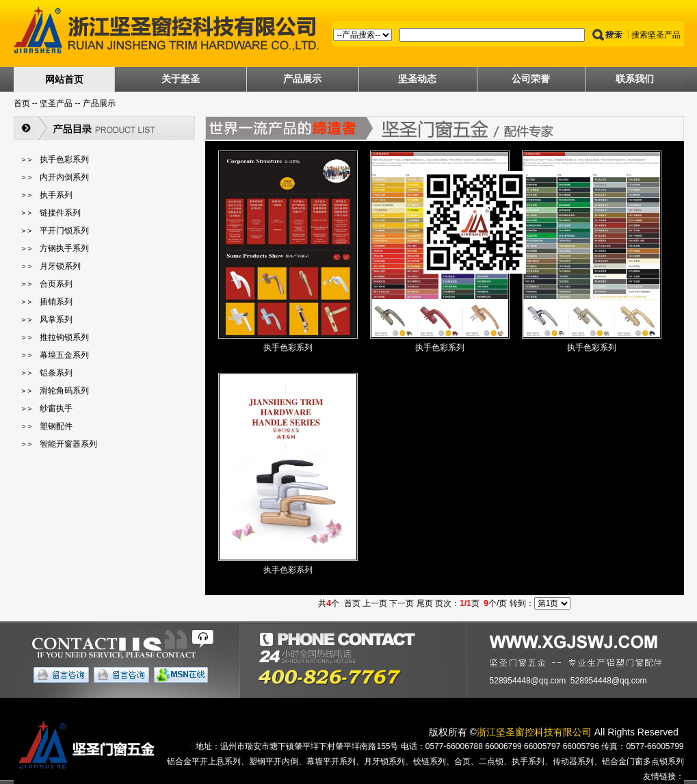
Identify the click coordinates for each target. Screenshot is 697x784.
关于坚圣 (181, 79)
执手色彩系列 (64, 159)
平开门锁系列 (64, 231)
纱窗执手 (56, 408)
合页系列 (56, 284)
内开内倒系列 (64, 177)
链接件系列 (60, 213)
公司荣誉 (531, 79)
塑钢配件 (56, 426)
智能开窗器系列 (68, 444)
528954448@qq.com (528, 681)
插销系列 (56, 302)
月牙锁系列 (60, 266)
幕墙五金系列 (64, 355)
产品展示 (302, 79)
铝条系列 (56, 373)
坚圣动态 (417, 79)
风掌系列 (56, 319)
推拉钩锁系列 (64, 337)
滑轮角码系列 (64, 391)
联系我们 (635, 79)
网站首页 (64, 79)
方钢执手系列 (64, 248)
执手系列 (56, 195)
